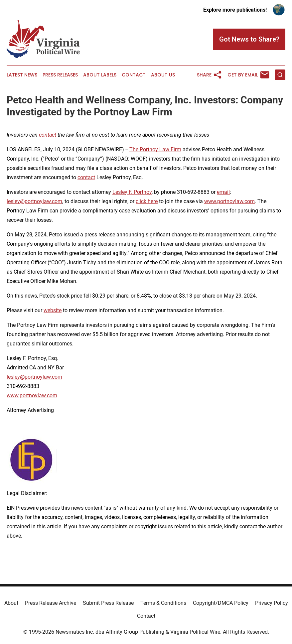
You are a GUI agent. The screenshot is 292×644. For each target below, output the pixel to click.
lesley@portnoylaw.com (34, 201)
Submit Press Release (108, 603)
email (223, 192)
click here (147, 201)
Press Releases (60, 75)
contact (86, 177)
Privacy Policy (272, 603)
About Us (163, 75)
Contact (134, 75)
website (53, 310)
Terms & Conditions (163, 603)
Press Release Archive (51, 603)
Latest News (22, 75)
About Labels (100, 75)
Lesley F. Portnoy (132, 192)
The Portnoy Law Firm (155, 149)
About (11, 603)
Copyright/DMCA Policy (221, 603)
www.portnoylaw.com (229, 201)
